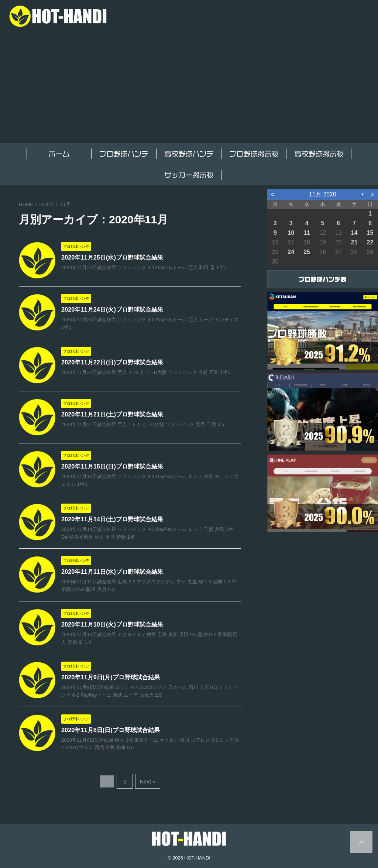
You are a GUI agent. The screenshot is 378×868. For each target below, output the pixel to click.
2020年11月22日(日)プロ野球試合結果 (112, 363)
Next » (147, 782)
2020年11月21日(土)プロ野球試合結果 (112, 415)
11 (307, 233)
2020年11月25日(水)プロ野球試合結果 (112, 258)
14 (354, 233)
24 (291, 252)
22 (370, 242)
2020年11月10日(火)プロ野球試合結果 (112, 626)
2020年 (47, 204)
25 (307, 252)
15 (370, 233)
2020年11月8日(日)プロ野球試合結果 (110, 732)
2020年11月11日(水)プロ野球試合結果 (112, 573)
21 (354, 242)
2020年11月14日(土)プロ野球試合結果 (112, 520)
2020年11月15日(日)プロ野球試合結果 (112, 467)
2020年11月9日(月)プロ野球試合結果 (110, 679)
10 (291, 233)
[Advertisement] (189, 88)
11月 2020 (323, 194)
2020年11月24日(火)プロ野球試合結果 (112, 310)
